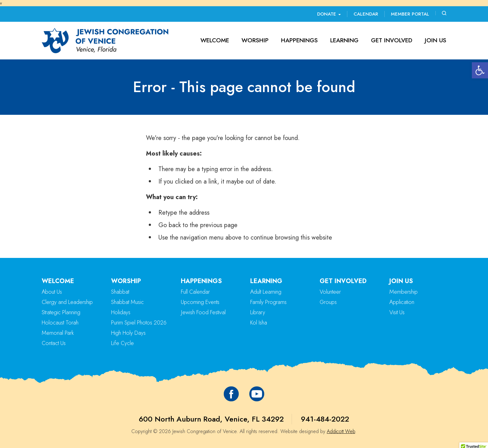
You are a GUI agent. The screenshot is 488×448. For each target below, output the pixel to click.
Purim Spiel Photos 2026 (139, 323)
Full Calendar (195, 292)
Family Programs (268, 302)
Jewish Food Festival (203, 312)
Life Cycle (122, 343)
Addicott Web (341, 431)
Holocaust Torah (60, 323)
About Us (52, 292)
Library (258, 312)
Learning (344, 40)
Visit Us (397, 312)
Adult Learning (266, 292)
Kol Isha (259, 323)
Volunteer (330, 292)
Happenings (299, 40)
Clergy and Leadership (67, 302)
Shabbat (120, 292)
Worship (255, 40)
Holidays (121, 312)
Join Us (436, 40)
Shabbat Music (127, 302)
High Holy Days (128, 333)
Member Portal (410, 14)
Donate (329, 14)
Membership (404, 292)
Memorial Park (58, 333)
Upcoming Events (200, 302)
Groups (328, 302)
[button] (480, 70)
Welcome (215, 40)
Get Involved (392, 40)
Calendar (366, 14)
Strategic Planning (61, 312)
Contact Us (54, 343)
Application (402, 302)
